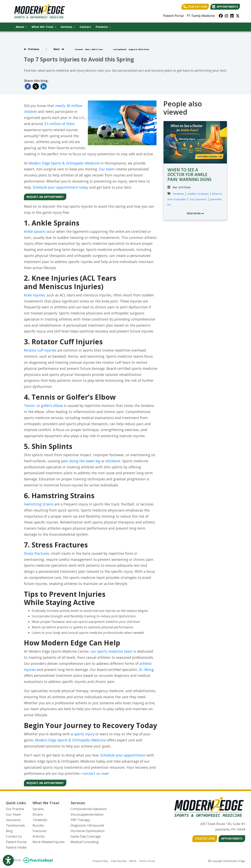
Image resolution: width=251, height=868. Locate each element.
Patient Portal (173, 16)
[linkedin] (232, 16)
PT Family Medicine (201, 16)
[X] (238, 16)
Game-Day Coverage (86, 836)
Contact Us (14, 836)
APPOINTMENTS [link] (225, 7)
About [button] (21, 27)
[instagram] (226, 16)
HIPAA (133, 861)
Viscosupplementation (87, 814)
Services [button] (68, 27)
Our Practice (15, 809)
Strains (38, 814)
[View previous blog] (32, 49)
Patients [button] (103, 27)
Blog (9, 831)
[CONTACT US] (205, 839)
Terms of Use (147, 861)
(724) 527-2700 (195, 7)
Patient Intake (16, 847)
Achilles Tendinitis (198, 194)
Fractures (40, 831)
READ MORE (195, 213)
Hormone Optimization (88, 831)
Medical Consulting (85, 842)
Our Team (13, 814)
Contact (85, 27)
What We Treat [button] (44, 27)
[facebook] (221, 16)
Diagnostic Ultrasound (87, 825)
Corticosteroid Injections (89, 809)
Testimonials (15, 825)
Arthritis (39, 836)
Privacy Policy (100, 861)
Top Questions (198, 199)
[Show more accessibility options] (8, 861)
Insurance (13, 820)
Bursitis (38, 825)
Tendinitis (178, 194)
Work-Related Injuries (49, 842)
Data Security (119, 861)
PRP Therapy (80, 820)
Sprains (38, 809)
